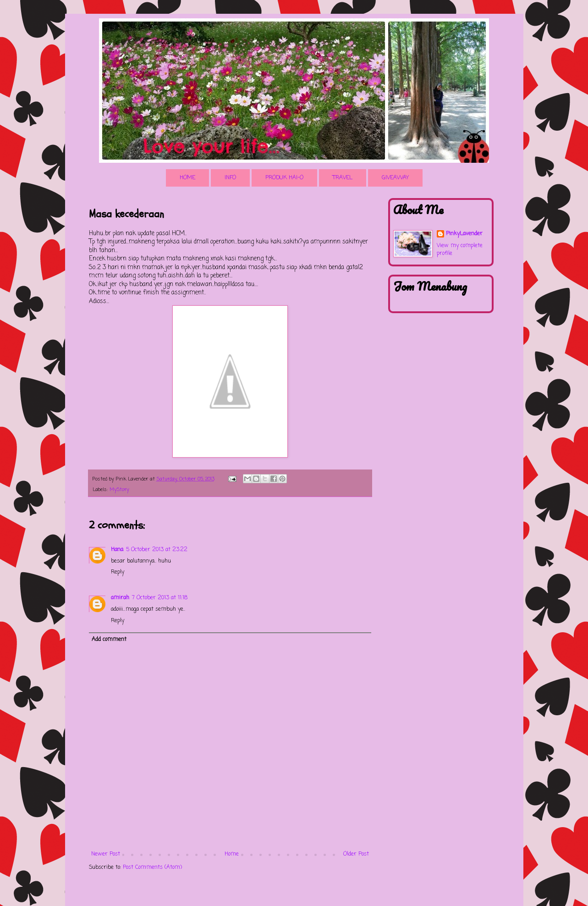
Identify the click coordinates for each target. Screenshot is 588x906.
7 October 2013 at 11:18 (160, 598)
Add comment (109, 640)
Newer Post (106, 854)
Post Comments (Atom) (152, 867)
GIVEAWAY (395, 178)
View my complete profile (460, 250)
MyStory (119, 490)
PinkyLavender (464, 234)
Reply (118, 572)
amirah (120, 598)
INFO (230, 178)
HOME (187, 178)
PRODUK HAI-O (284, 178)
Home (232, 854)
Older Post (356, 854)
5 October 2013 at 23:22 (157, 550)
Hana (117, 550)
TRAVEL (343, 178)
